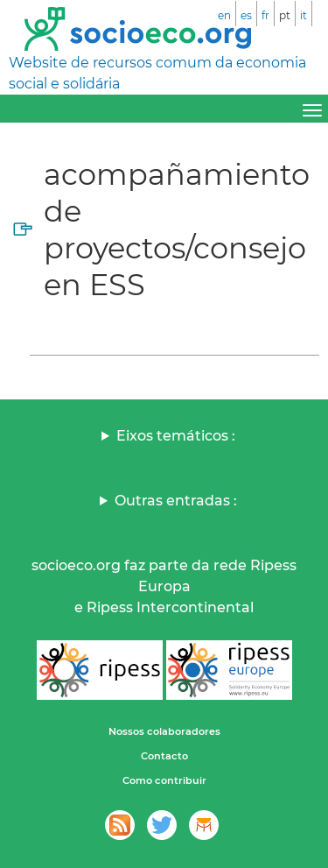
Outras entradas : (176, 501)
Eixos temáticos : (176, 436)
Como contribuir (164, 780)
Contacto (164, 756)
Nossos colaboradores (164, 731)
